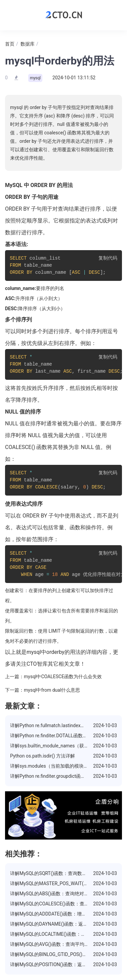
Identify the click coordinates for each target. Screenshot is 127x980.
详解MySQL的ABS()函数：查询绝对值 (49, 894)
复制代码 (108, 258)
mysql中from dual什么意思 (52, 690)
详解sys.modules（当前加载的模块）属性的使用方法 (66, 766)
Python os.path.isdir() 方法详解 (43, 756)
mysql (35, 78)
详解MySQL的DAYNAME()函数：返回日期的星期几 (63, 924)
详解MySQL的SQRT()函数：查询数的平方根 (55, 873)
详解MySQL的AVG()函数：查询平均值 (50, 944)
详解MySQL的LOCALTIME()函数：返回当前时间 (60, 934)
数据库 (28, 44)
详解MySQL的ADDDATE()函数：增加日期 (53, 914)
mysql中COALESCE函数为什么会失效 (63, 677)
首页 (10, 44)
